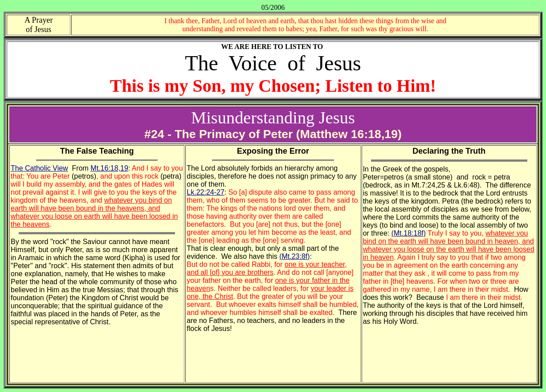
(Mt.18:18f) (409, 233)
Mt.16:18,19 (109, 168)
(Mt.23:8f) (294, 256)
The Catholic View (39, 168)
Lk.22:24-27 (206, 192)
